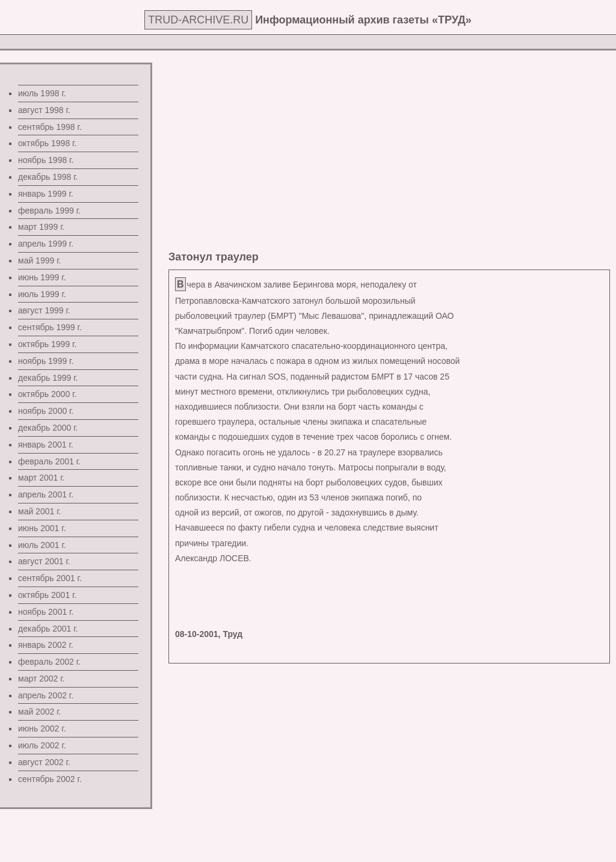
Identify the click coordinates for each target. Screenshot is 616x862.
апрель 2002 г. (46, 695)
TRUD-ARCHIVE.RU (198, 20)
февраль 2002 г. (49, 662)
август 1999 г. (44, 310)
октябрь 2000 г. (47, 394)
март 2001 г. (42, 478)
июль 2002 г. (42, 745)
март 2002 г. (42, 679)
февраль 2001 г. (49, 461)
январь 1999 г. (46, 194)
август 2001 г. (44, 561)
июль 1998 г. (42, 93)
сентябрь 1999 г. (50, 327)
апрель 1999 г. (46, 244)
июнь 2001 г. (42, 528)
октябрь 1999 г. (47, 344)
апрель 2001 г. (46, 494)
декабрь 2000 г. (48, 428)
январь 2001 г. (46, 445)
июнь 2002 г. (42, 728)
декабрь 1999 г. (48, 378)
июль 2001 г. (42, 545)
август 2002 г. (44, 762)
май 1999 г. (39, 260)
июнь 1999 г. (42, 277)
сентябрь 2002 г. (50, 779)
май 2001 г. (39, 511)
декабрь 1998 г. (48, 177)
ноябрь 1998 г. (46, 160)
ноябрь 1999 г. (46, 361)
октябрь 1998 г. (47, 143)
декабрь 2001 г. (48, 629)
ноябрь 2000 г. (46, 411)
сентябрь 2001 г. (50, 578)
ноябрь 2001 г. (46, 612)
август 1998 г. (44, 110)
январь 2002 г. (46, 645)
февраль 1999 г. (49, 211)
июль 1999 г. (42, 294)
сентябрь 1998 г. (50, 127)
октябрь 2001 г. (47, 595)
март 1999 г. (42, 227)
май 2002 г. (39, 712)
